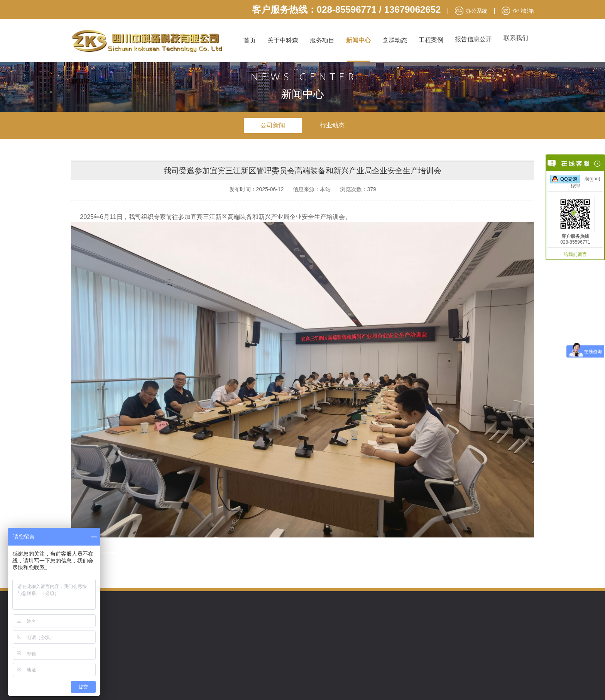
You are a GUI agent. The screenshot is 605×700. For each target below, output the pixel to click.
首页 (250, 40)
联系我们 (516, 36)
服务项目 (322, 40)
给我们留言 (575, 254)
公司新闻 (273, 125)
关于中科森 (283, 40)
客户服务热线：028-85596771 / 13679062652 (346, 9)
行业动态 (332, 125)
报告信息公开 (473, 38)
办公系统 (477, 11)
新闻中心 (358, 40)
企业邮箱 (523, 11)
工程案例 (431, 39)
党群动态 (395, 40)
